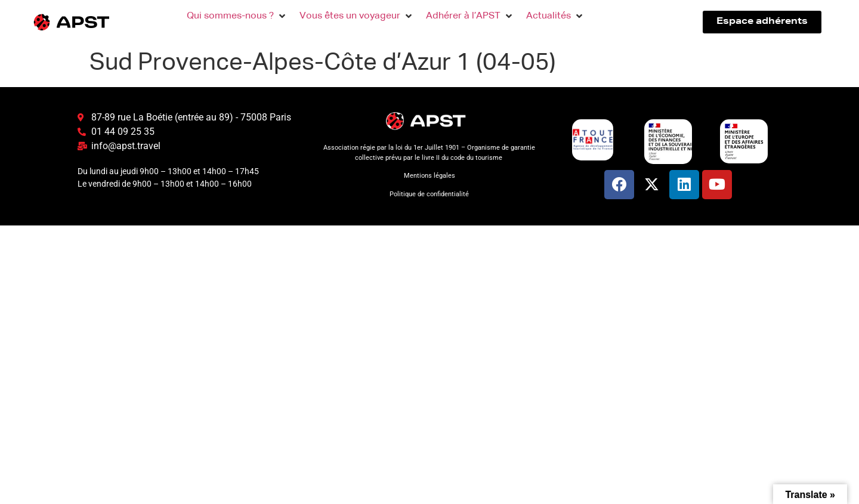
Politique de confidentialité (429, 194)
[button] (237, 16)
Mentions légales (429, 176)
